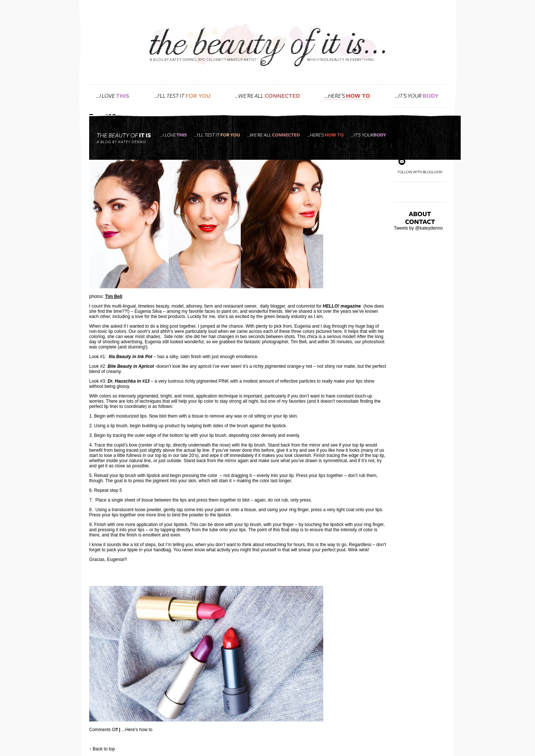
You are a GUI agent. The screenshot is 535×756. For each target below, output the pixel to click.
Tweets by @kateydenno (418, 228)
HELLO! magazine (342, 306)
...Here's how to (137, 730)
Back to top (104, 749)
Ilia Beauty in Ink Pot (131, 357)
